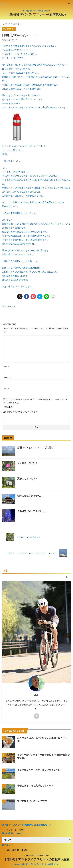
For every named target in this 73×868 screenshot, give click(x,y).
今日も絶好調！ (11, 306)
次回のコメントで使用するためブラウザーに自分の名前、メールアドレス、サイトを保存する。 (36, 401)
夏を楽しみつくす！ (28, 479)
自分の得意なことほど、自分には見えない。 (40, 770)
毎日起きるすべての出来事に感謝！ (37, 855)
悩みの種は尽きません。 (30, 496)
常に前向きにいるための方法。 (33, 801)
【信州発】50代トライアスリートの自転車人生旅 (36, 14)
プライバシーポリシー (17, 830)
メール (7, 377)
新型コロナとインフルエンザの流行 (35, 448)
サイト (6, 388)
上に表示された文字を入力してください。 (21, 412)
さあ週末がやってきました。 (32, 511)
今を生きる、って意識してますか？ (35, 786)
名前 (6, 367)
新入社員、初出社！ (28, 463)
